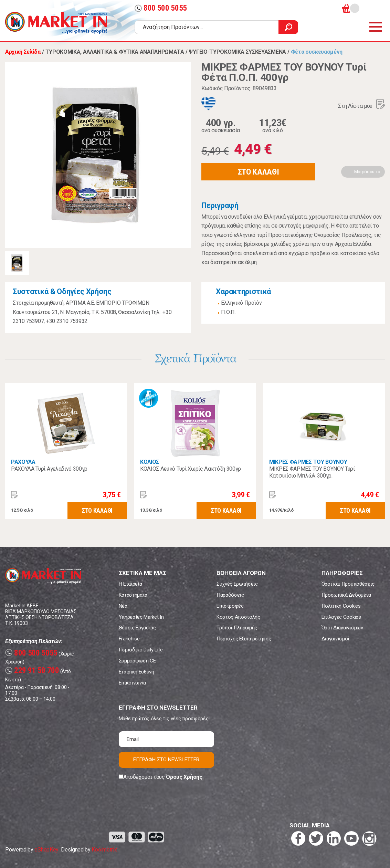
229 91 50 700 (32, 671)
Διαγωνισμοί (335, 639)
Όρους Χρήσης (184, 777)
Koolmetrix (104, 850)
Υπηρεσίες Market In (141, 617)
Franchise (129, 639)
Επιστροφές (230, 606)
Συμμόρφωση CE (137, 661)
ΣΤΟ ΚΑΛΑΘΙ (259, 172)
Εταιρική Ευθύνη (136, 672)
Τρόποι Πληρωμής (237, 628)
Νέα (123, 606)
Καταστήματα (133, 595)
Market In (56, 23)
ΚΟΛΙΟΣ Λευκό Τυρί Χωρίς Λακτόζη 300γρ (191, 469)
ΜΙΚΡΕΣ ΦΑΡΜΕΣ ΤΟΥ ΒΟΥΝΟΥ (308, 462)
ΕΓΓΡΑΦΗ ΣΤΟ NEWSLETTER (166, 760)
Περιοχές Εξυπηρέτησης (244, 639)
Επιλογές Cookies (341, 617)
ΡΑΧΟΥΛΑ (23, 462)
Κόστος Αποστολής (238, 617)
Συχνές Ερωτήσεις (237, 584)
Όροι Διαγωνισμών (342, 628)
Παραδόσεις (230, 595)
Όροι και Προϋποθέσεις (348, 584)
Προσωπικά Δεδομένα (346, 595)
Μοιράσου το (367, 172)
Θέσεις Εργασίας (137, 628)
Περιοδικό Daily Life (141, 650)
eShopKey (46, 850)
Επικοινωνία (132, 683)
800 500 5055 (161, 8)
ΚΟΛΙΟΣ (150, 462)
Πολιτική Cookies (341, 606)
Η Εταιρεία (130, 584)
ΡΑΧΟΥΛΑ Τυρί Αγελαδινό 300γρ (49, 469)
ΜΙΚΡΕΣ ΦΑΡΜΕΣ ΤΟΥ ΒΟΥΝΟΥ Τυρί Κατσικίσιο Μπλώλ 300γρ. (312, 472)
